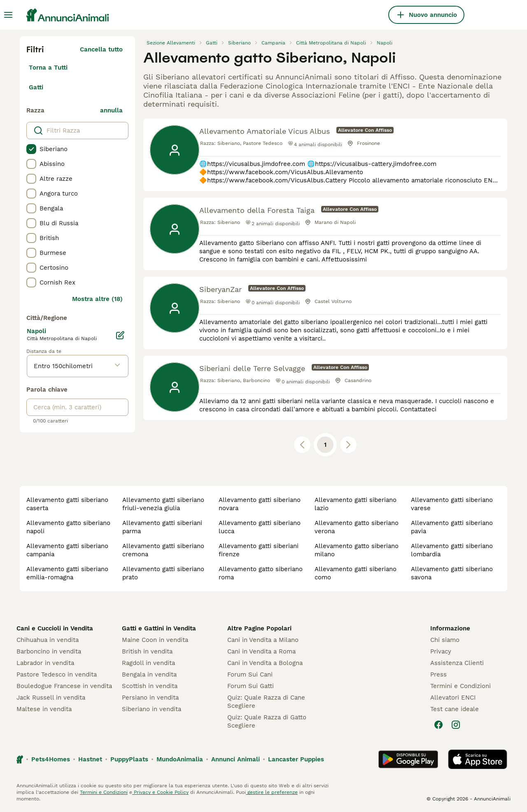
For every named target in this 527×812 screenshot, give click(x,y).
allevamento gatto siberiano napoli (68, 527)
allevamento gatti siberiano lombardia (452, 550)
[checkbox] (31, 149)
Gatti (36, 87)
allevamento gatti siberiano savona (452, 573)
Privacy (441, 651)
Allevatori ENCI (453, 698)
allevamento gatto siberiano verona (357, 527)
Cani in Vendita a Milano (263, 640)
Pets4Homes (51, 759)
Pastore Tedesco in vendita (57, 674)
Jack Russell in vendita (51, 698)
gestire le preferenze (272, 792)
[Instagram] (456, 725)
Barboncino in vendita (49, 651)
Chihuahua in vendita (48, 640)
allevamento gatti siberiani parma (162, 527)
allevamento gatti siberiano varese (452, 504)
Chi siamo (445, 640)
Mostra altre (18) (97, 299)
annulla (111, 110)
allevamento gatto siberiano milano (357, 550)
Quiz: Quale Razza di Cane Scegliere (266, 702)
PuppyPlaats (129, 759)
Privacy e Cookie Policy (160, 792)
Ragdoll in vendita (148, 663)
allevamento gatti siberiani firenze (259, 550)
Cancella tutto (101, 49)
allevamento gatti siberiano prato (163, 573)
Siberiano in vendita (152, 709)
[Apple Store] (478, 759)
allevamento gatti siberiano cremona (163, 550)
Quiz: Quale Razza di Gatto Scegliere (267, 721)
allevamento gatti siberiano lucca (260, 527)
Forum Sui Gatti (251, 686)
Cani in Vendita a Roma (261, 651)
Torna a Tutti (48, 68)
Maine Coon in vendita (155, 640)
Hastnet (90, 759)
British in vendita (147, 651)
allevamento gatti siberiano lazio (356, 504)
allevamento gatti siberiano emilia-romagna (67, 573)
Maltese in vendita (44, 709)
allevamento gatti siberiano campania (67, 550)
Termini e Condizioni (461, 686)
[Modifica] (120, 335)
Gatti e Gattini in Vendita (159, 628)
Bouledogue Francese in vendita (64, 686)
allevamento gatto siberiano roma (261, 573)
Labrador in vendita (45, 663)
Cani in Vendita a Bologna (265, 663)
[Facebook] (438, 725)
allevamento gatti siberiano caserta (67, 504)
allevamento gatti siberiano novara (260, 504)
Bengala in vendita (149, 674)
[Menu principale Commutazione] (8, 15)
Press (438, 674)
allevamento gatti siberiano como (356, 573)
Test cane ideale (455, 709)
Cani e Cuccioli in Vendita (55, 628)
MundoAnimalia (180, 759)
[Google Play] (408, 759)
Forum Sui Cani (250, 674)
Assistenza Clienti (457, 663)
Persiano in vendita (150, 698)
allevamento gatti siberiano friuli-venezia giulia (163, 504)
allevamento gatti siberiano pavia (452, 527)
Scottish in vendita (150, 686)
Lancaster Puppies (296, 759)
